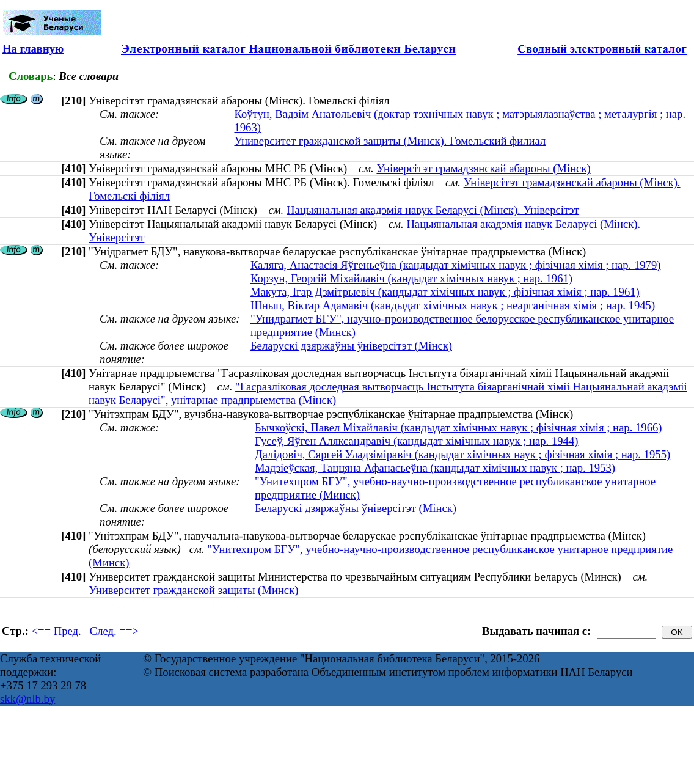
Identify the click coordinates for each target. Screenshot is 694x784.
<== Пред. (57, 631)
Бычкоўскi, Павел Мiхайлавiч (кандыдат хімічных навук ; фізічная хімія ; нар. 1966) (458, 427)
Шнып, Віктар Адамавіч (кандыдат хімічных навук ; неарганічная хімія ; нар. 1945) (453, 305)
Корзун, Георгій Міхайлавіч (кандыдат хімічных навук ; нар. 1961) (411, 278)
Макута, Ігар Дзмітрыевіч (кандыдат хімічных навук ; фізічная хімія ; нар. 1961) (445, 292)
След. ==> (114, 631)
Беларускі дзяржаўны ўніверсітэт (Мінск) (351, 346)
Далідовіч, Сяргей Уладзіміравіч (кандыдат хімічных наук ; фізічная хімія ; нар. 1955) (462, 454)
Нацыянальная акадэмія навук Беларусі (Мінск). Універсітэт (433, 210)
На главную (33, 49)
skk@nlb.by (27, 699)
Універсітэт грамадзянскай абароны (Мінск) (483, 168)
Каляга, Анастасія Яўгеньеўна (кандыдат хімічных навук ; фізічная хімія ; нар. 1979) (456, 265)
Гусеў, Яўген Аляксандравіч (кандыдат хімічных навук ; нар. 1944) (417, 441)
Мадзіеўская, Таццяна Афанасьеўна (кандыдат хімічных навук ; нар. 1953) (435, 468)
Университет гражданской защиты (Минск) (193, 590)
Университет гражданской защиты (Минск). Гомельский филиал (390, 141)
